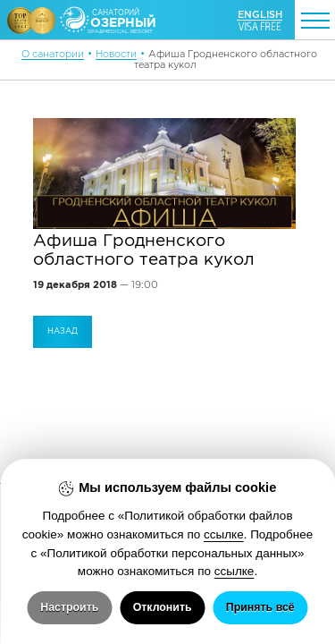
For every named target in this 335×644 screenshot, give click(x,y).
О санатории (53, 54)
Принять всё (260, 607)
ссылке (224, 534)
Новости (116, 54)
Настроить (69, 607)
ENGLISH (260, 14)
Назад (63, 331)
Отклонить (163, 607)
